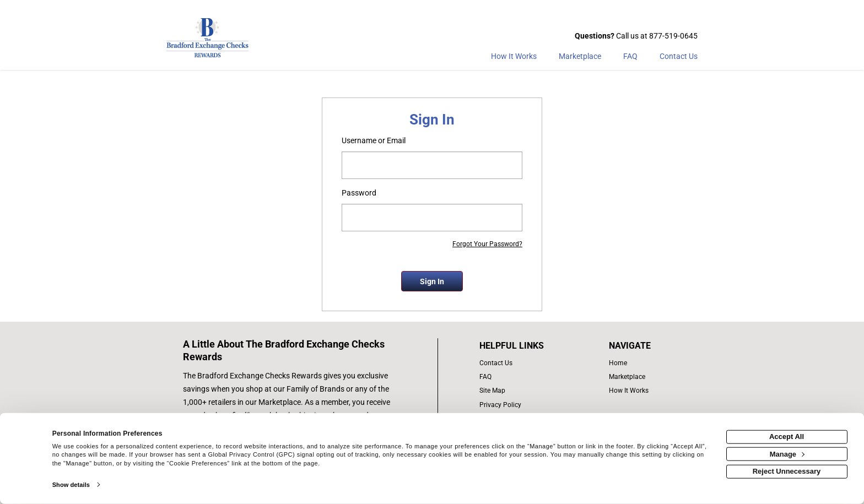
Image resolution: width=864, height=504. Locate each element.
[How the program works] (514, 58)
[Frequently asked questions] (630, 58)
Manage (787, 454)
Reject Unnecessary (787, 471)
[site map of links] (523, 391)
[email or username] (432, 165)
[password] (432, 218)
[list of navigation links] (632, 363)
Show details (71, 485)
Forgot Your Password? (487, 244)
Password (359, 193)
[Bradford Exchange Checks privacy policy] (523, 405)
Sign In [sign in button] (432, 281)
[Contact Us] (679, 58)
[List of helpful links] (523, 346)
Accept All (787, 437)
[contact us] (523, 363)
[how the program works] (632, 391)
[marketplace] (580, 58)
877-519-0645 (673, 36)
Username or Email (374, 140)
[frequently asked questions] (523, 377)
